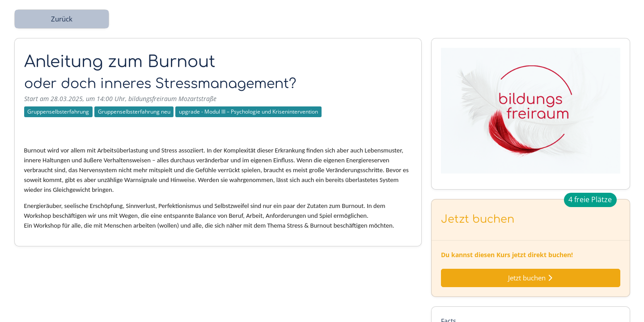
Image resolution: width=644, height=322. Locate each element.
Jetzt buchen (530, 278)
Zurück (62, 19)
